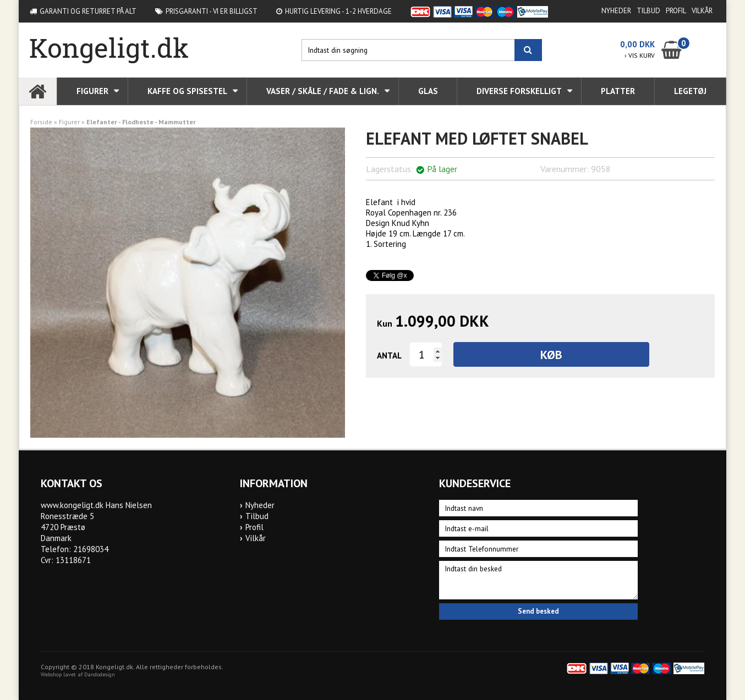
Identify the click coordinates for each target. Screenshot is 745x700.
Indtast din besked (539, 580)
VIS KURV (640, 55)
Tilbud (648, 11)
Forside (41, 122)
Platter (618, 91)
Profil (676, 11)
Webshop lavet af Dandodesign (78, 674)
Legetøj (690, 91)
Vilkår (702, 11)
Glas (428, 91)
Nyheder (616, 11)
